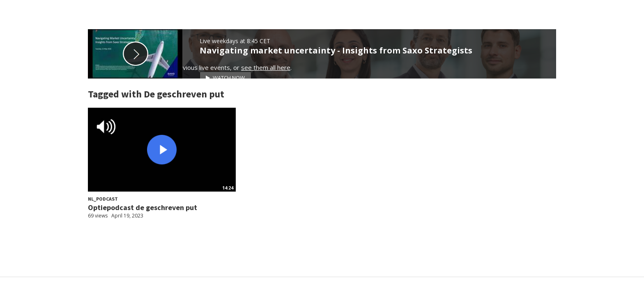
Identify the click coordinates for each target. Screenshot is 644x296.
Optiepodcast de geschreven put (143, 207)
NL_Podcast (103, 199)
